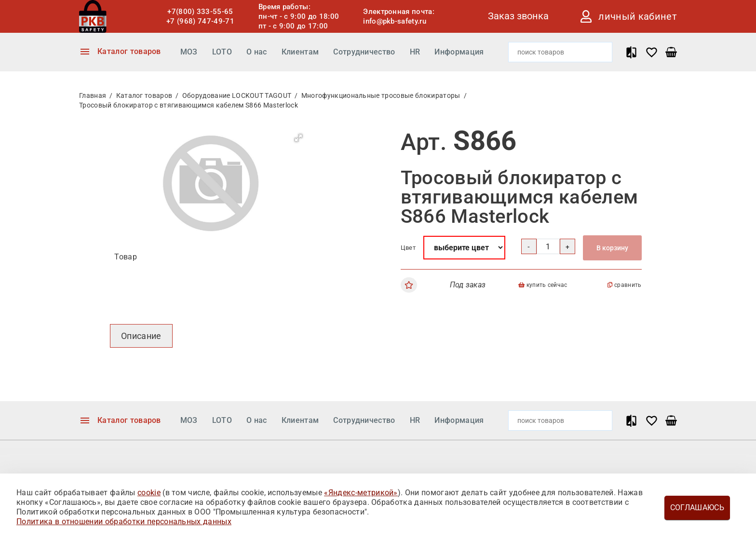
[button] (298, 138)
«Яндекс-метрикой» (361, 493)
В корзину (612, 248)
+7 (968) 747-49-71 (200, 21)
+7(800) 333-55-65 (200, 12)
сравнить (624, 285)
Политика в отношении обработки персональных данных (124, 522)
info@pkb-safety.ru (395, 21)
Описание (141, 336)
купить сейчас (543, 285)
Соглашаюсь (697, 508)
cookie (149, 493)
